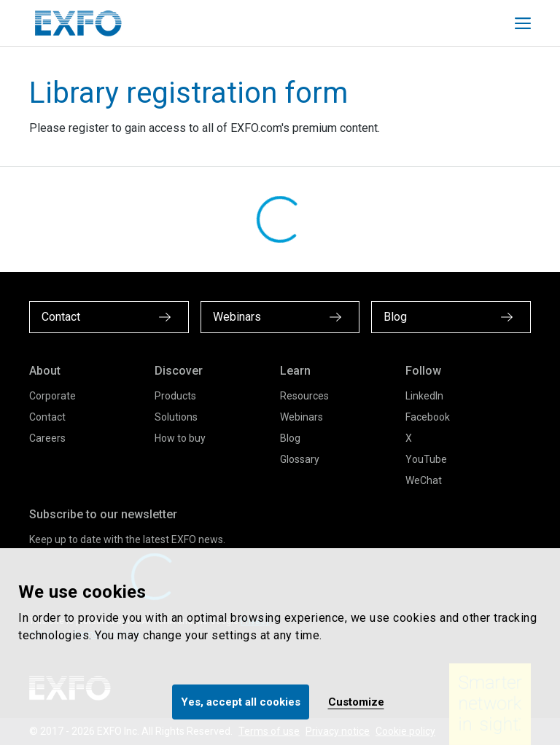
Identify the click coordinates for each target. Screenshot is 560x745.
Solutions (176, 417)
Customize (356, 702)
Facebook (428, 417)
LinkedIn (424, 396)
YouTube (426, 459)
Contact (47, 417)
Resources (304, 396)
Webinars (302, 417)
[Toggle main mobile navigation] (523, 23)
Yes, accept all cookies (241, 702)
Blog (290, 438)
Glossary (300, 459)
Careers (47, 438)
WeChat (424, 480)
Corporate (52, 396)
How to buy (180, 438)
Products (175, 396)
